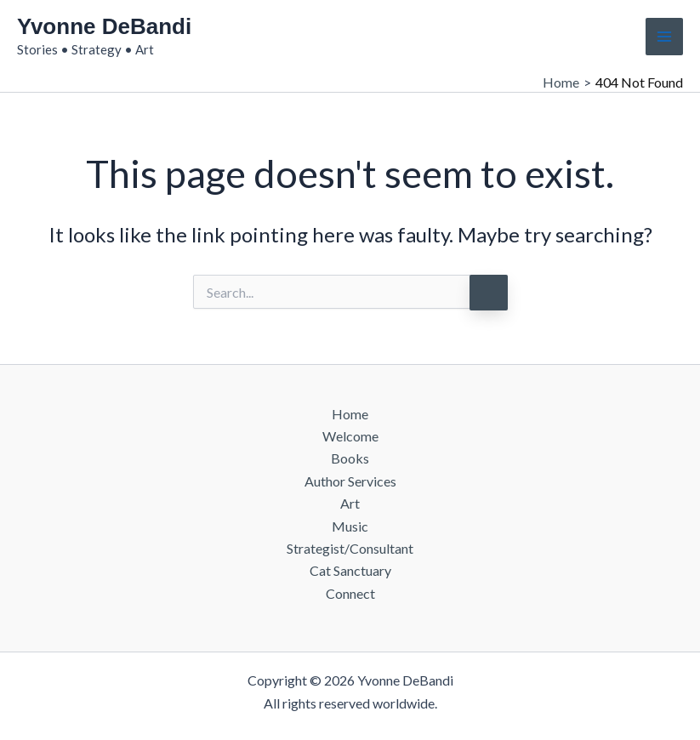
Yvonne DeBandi (104, 26)
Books (350, 458)
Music (350, 526)
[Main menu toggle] (664, 37)
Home (350, 414)
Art (350, 503)
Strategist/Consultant (350, 548)
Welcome (350, 436)
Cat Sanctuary (350, 570)
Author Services (350, 481)
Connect (350, 593)
